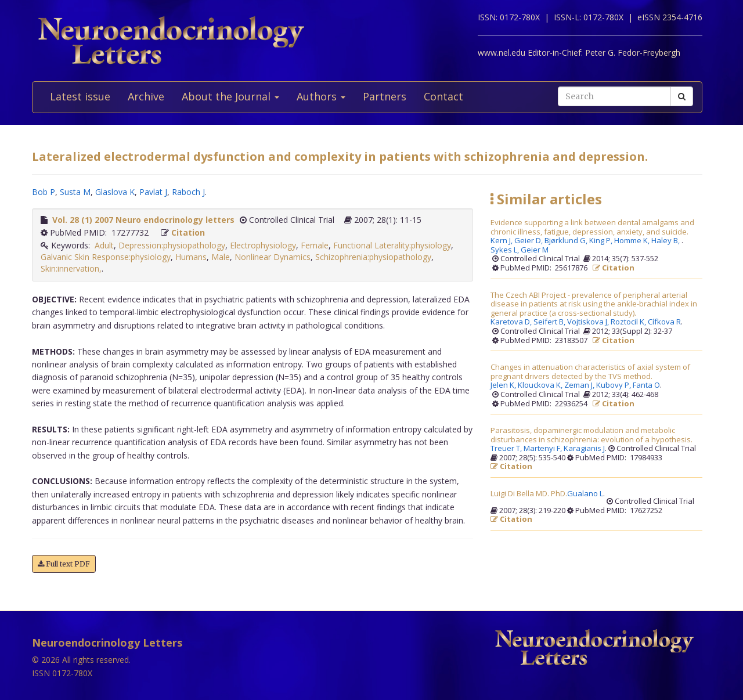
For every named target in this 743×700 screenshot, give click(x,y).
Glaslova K (115, 192)
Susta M (75, 192)
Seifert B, (550, 322)
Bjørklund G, (567, 241)
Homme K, (633, 241)
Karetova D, (512, 322)
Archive (146, 96)
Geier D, (529, 241)
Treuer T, (507, 449)
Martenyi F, (544, 449)
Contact (443, 96)
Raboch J (188, 192)
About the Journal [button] (230, 96)
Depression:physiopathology (172, 245)
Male (221, 257)
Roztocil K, (629, 322)
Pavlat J (153, 192)
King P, (602, 241)
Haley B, (666, 241)
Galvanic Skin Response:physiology (106, 257)
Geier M (535, 250)
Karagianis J (584, 449)
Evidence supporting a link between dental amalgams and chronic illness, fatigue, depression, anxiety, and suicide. (592, 227)
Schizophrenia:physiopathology (373, 257)
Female (315, 245)
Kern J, (502, 241)
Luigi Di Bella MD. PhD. (529, 494)
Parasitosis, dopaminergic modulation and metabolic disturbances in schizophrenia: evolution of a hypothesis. (591, 435)
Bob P (44, 192)
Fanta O (646, 385)
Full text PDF (64, 564)
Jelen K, (504, 385)
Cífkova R (664, 322)
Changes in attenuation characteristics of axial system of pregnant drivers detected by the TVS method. (590, 372)
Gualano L (585, 494)
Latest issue (80, 96)
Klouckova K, (541, 385)
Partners (385, 96)
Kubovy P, (614, 385)
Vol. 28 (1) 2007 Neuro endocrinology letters (143, 220)
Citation (188, 232)
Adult (104, 245)
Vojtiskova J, (589, 322)
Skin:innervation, (71, 268)
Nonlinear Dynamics (273, 257)
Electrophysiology (263, 245)
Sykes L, (506, 250)
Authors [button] (321, 96)
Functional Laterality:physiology (392, 245)
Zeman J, (580, 385)
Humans (191, 257)
